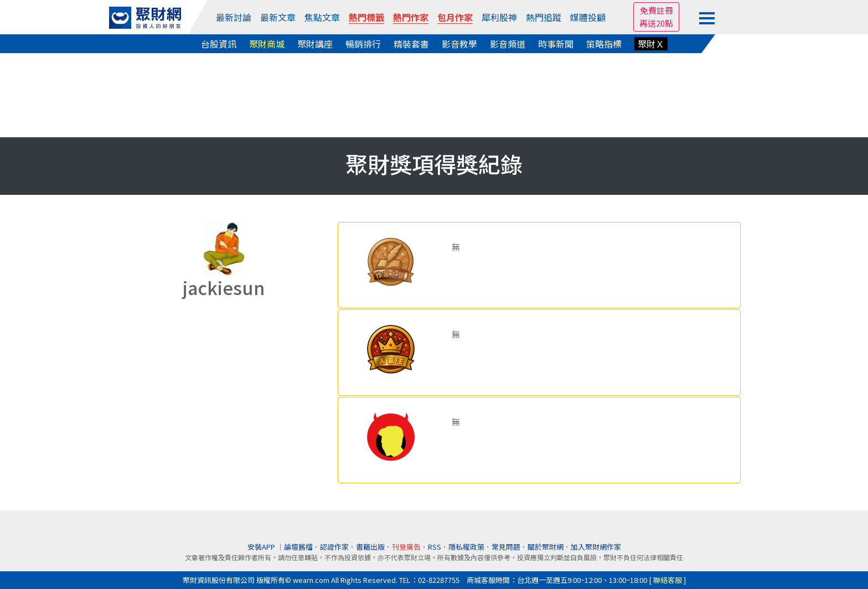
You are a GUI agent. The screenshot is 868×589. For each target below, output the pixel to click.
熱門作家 (411, 17)
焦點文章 (322, 17)
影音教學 (459, 44)
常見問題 (506, 547)
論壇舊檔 (298, 547)
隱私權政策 (466, 547)
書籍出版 (370, 547)
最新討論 (234, 17)
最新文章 (278, 17)
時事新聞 (556, 44)
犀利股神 (499, 17)
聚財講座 (315, 44)
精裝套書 (411, 44)
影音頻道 (508, 44)
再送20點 (656, 23)
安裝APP (262, 547)
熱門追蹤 (544, 17)
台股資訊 (219, 44)
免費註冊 (657, 10)
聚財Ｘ (651, 44)
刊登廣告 (406, 547)
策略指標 (604, 44)
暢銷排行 (363, 44)
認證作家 (334, 547)
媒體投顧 (588, 17)
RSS (435, 547)
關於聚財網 (546, 547)
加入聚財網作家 (596, 547)
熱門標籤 (366, 17)
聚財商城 (267, 44)
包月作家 (455, 17)
